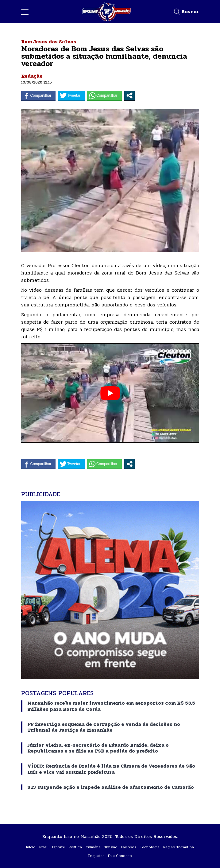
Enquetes (96, 856)
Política (75, 847)
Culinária (93, 847)
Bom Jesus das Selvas (49, 42)
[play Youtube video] (110, 393)
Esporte (59, 847)
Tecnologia (150, 847)
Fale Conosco (120, 856)
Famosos (129, 847)
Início (31, 847)
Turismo (111, 847)
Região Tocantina (179, 847)
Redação (32, 76)
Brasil (44, 847)
